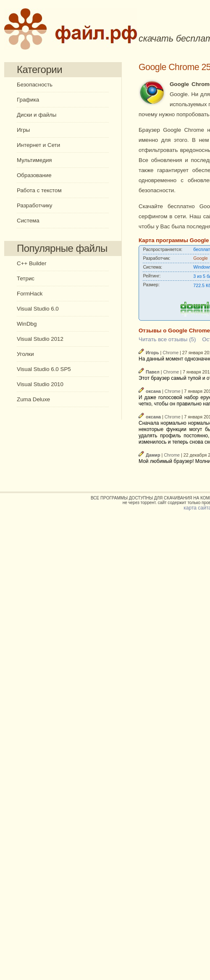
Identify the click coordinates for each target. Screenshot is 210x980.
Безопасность (35, 85)
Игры (23, 130)
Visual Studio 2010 (40, 384)
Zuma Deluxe (33, 399)
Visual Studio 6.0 (38, 309)
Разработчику (35, 205)
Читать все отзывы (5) (167, 339)
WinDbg (27, 324)
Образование (34, 175)
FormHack (30, 294)
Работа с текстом (39, 190)
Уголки (25, 354)
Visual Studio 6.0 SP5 (44, 369)
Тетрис (26, 278)
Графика (28, 100)
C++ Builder (31, 263)
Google (200, 258)
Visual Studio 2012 (40, 339)
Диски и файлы (37, 115)
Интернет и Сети (38, 145)
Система (28, 221)
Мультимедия (34, 160)
